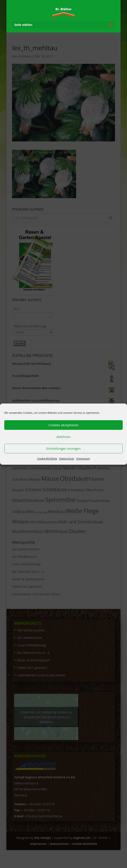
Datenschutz (67, 459)
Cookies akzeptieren (64, 425)
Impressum (83, 459)
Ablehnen (64, 437)
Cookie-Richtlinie (47, 459)
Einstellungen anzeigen (63, 448)
